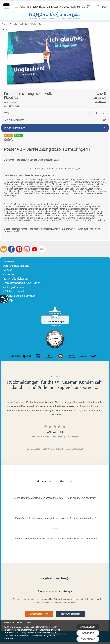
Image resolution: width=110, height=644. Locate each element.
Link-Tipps (39, 7)
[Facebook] (11, 249)
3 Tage (12, 106)
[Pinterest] (19, 249)
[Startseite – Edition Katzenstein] (6, 4)
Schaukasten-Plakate (19, 24)
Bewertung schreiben (70, 614)
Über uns (26, 7)
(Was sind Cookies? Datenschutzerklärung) (24, 627)
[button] (16, 7)
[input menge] (97, 113)
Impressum (10, 261)
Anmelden (84, 7)
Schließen (88, 633)
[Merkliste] (88, 7)
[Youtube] (35, 249)
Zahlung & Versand (14, 287)
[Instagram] (27, 249)
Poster (4, 24)
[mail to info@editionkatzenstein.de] (4, 249)
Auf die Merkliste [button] (14, 120)
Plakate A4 (36, 24)
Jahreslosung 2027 (58, 7)
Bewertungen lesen (39, 614)
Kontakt (75, 7)
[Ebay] (42, 249)
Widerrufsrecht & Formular (19, 296)
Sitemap (8, 300)
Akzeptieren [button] (88, 639)
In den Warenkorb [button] (15, 128)
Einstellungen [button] (88, 627)
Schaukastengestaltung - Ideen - (23, 283)
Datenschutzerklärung (16, 266)
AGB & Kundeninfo (14, 291)
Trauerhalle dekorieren (16, 279)
